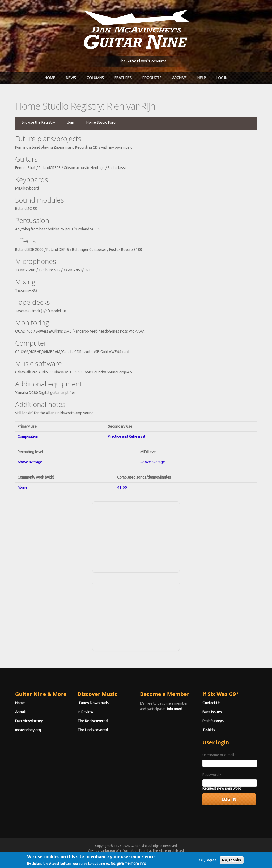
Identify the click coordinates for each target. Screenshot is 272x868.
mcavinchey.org (28, 730)
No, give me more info (128, 864)
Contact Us (211, 703)
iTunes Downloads (93, 703)
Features (123, 78)
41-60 (122, 487)
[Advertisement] (136, 536)
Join (71, 122)
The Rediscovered (93, 721)
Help (202, 78)
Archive (179, 78)
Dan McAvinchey (29, 721)
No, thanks (232, 861)
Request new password (222, 788)
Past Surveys (213, 721)
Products (152, 78)
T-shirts (209, 730)
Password (212, 775)
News (71, 78)
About (20, 712)
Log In (222, 78)
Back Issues (212, 712)
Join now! (174, 709)
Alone (22, 487)
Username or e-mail (220, 755)
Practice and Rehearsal (127, 436)
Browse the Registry (38, 122)
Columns (95, 78)
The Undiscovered (93, 730)
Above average (30, 462)
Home (50, 78)
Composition (28, 436)
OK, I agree (208, 861)
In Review (85, 712)
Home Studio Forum (102, 122)
